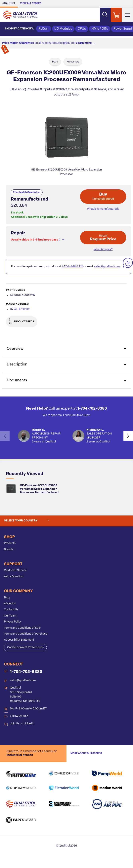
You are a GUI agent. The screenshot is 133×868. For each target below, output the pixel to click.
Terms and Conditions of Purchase (26, 634)
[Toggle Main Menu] (127, 15)
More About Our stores (86, 753)
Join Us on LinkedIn (22, 724)
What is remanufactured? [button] (103, 209)
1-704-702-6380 (92, 409)
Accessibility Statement (19, 640)
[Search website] (105, 15)
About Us (10, 604)
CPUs (82, 29)
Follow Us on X (19, 716)
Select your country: (26, 520)
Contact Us (11, 610)
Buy (103, 196)
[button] (61, 240)
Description (17, 365)
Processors (73, 62)
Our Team (10, 616)
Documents (17, 380)
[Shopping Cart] (116, 15)
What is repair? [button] (103, 250)
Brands (8, 550)
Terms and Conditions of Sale (22, 628)
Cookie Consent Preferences (25, 647)
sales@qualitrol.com (107, 267)
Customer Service (15, 570)
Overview (15, 349)
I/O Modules (63, 29)
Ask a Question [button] (14, 577)
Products (10, 543)
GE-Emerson (22, 309)
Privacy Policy (13, 622)
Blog (7, 598)
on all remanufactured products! (48, 43)
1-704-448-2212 (72, 267)
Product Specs (22, 322)
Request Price (103, 238)
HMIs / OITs (100, 29)
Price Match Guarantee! (27, 192)
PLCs (55, 62)
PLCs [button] (44, 29)
